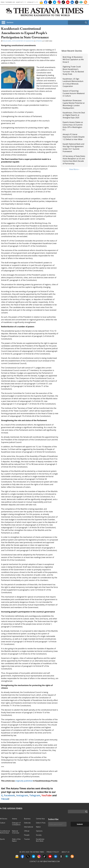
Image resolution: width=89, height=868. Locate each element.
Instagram (22, 795)
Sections (10, 22)
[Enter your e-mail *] (57, 824)
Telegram (35, 795)
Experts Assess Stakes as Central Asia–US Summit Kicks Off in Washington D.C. (73, 126)
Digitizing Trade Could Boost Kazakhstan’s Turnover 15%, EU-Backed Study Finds (73, 70)
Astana (14, 819)
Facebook (9, 795)
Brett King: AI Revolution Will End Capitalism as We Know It (73, 60)
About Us (66, 852)
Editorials (27, 823)
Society (39, 835)
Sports (2, 839)
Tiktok (5, 799)
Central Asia (40, 819)
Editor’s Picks (41, 823)
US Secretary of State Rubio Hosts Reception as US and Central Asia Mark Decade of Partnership (74, 160)
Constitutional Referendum (5, 832)
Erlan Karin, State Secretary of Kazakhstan (19, 41)
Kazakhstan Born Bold (40, 840)
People (27, 835)
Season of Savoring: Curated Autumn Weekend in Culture (74, 93)
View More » (74, 169)
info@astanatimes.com (50, 861)
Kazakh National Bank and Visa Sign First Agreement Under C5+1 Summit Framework (73, 148)
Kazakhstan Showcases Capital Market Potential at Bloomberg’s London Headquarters (74, 104)
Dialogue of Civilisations (16, 824)
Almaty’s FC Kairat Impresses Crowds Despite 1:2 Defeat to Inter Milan (74, 137)
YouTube (47, 795)
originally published (24, 781)
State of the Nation (16, 840)
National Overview (16, 832)
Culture (3, 823)
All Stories (4, 819)
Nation (38, 827)
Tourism (27, 839)
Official (27, 831)
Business (27, 819)
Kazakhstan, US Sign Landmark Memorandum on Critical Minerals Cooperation (73, 83)
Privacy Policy (53, 852)
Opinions (39, 41)
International (29, 827)
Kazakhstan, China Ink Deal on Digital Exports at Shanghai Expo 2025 (74, 115)
